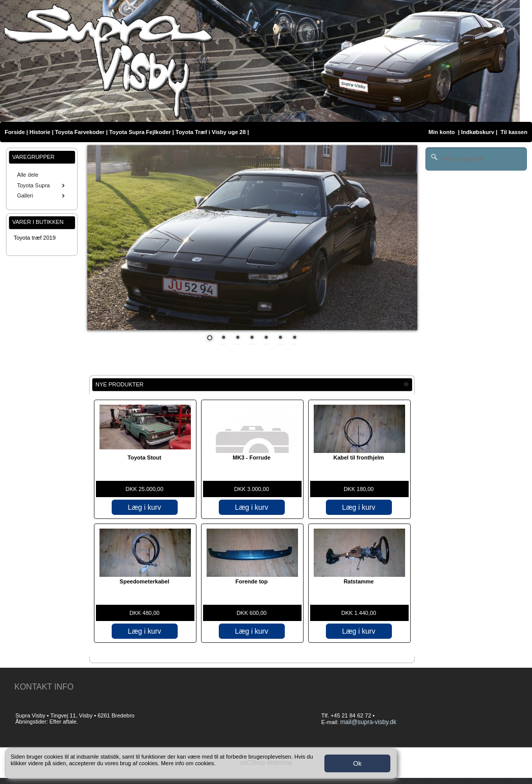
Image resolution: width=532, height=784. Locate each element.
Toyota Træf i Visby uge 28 (211, 132)
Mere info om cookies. (188, 763)
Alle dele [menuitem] (27, 175)
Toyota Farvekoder (80, 132)
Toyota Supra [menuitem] (42, 185)
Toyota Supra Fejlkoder (140, 132)
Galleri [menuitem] (42, 195)
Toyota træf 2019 (35, 238)
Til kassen (515, 132)
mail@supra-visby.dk (368, 722)
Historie (40, 132)
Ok (357, 763)
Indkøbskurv (477, 132)
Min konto (442, 132)
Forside (15, 132)
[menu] (42, 185)
